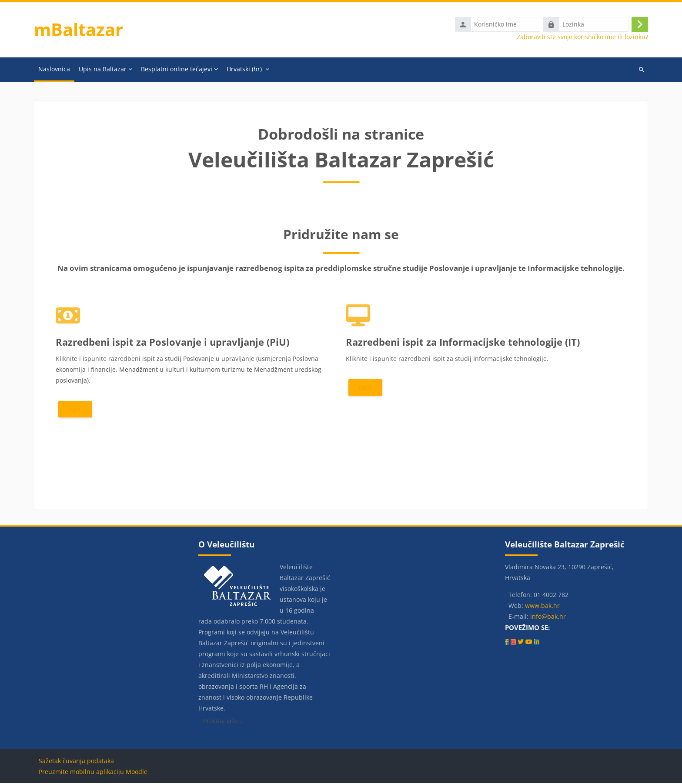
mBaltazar (79, 30)
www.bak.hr (542, 606)
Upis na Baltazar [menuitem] (103, 70)
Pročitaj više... (223, 722)
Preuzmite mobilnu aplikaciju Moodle (93, 772)
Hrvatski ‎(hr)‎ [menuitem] (244, 70)
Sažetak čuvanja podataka (76, 762)
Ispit (75, 410)
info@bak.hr (548, 617)
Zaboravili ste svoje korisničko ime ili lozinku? (582, 37)
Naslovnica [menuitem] (54, 70)
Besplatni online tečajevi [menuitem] (177, 70)
